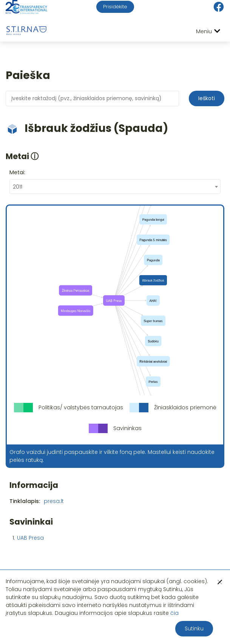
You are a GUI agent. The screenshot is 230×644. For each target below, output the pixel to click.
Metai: (17, 172)
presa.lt (54, 501)
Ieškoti (207, 98)
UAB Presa (30, 538)
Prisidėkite (115, 7)
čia (174, 613)
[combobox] (115, 187)
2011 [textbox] (18, 187)
